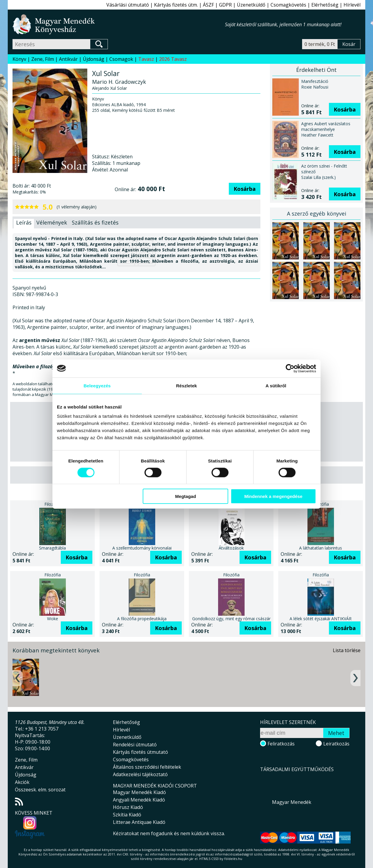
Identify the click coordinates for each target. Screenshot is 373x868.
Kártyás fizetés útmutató (140, 752)
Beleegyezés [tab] (97, 385)
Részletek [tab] (186, 385)
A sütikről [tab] (276, 385)
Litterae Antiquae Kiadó (139, 822)
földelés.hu (233, 859)
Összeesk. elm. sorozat (40, 790)
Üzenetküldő (251, 5)
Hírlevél (352, 5)
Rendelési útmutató (135, 745)
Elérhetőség (325, 5)
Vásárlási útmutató (128, 5)
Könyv (19, 59)
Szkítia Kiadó (127, 815)
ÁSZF (208, 5)
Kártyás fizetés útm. (176, 5)
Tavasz (146, 59)
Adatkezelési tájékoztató (140, 774)
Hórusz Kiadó (128, 807)
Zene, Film (43, 59)
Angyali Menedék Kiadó (139, 800)
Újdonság (94, 59)
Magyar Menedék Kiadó (139, 792)
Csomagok (121, 59)
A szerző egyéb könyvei (317, 213)
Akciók (22, 782)
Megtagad (186, 496)
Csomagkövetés (288, 5)
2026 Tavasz (173, 59)
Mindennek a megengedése (273, 496)
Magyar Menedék (292, 802)
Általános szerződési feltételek (147, 767)
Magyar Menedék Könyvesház (119, 24)
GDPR (225, 5)
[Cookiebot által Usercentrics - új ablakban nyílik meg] (290, 368)
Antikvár (68, 59)
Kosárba (245, 189)
